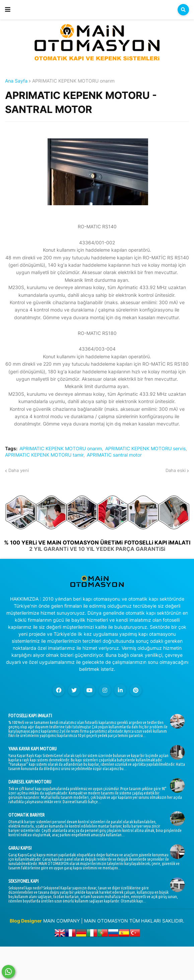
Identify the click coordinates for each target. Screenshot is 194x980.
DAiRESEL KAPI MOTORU (30, 782)
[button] (8, 10)
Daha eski (176, 470)
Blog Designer (26, 921)
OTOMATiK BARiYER (26, 815)
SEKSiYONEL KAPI (23, 881)
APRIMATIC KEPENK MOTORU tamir (44, 455)
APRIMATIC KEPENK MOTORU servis (145, 449)
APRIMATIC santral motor (114, 455)
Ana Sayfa (16, 81)
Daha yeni (19, 470)
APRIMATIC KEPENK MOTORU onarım (73, 81)
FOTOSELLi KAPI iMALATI (30, 716)
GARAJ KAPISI (20, 848)
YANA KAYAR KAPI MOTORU (33, 749)
